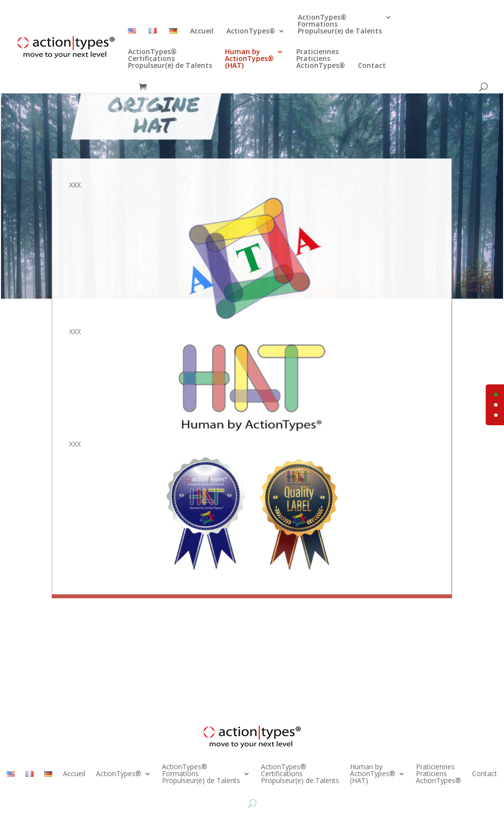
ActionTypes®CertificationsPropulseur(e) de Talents (170, 59)
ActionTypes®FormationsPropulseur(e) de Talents (340, 25)
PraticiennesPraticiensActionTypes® (321, 59)
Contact (372, 66)
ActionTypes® (251, 31)
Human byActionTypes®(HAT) (249, 59)
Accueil (202, 31)
